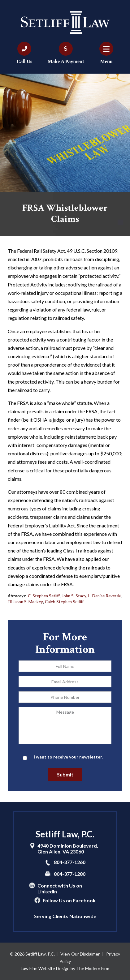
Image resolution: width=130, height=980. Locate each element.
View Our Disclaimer (80, 954)
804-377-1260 (70, 862)
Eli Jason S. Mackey (25, 602)
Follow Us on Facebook (69, 900)
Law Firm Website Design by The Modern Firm (65, 968)
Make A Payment (66, 61)
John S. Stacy (74, 596)
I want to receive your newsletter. (68, 757)
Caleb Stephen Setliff (64, 602)
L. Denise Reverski (105, 596)
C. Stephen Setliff (44, 596)
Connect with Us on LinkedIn (60, 888)
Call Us (24, 61)
